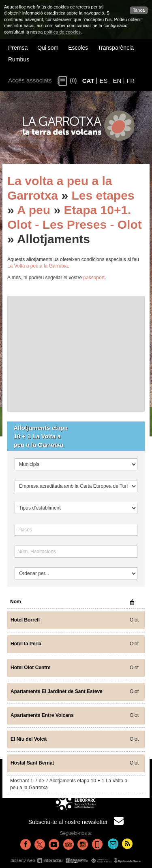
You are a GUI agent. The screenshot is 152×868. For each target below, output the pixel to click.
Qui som (48, 48)
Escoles (78, 48)
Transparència (116, 48)
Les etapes (103, 195)
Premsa (18, 48)
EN (117, 81)
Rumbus (19, 59)
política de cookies (62, 32)
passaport (94, 278)
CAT (88, 81)
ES (103, 81)
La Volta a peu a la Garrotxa (37, 266)
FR (131, 81)
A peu (34, 210)
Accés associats (30, 80)
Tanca (139, 10)
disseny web (76, 861)
